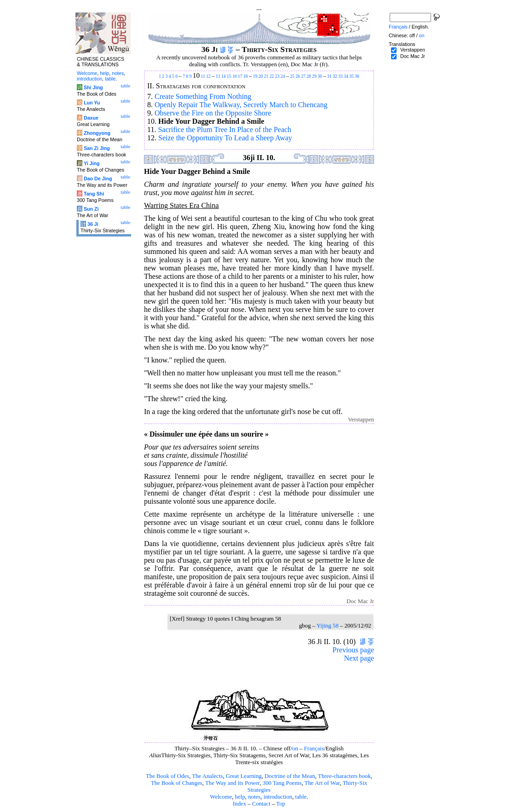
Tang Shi (94, 194)
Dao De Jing (98, 179)
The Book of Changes (177, 783)
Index (239, 804)
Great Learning (244, 776)
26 (298, 76)
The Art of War (322, 783)
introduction (278, 797)
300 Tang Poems (282, 783)
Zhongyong (97, 133)
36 (357, 76)
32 (335, 76)
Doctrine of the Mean (290, 776)
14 (224, 76)
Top (281, 804)
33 (340, 76)
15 (229, 76)
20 (261, 76)
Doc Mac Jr (413, 56)
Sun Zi (91, 209)
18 (246, 76)
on (295, 749)
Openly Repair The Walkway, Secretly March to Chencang (241, 105)
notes (254, 797)
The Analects (207, 776)
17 (240, 76)
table (301, 797)
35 (351, 76)
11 (203, 76)
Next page (359, 658)
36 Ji (93, 224)
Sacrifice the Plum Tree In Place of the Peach (224, 130)
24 (283, 76)
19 (255, 76)
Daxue (91, 118)
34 (346, 76)
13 (218, 76)
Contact (261, 804)
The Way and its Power (232, 783)
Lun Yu (92, 103)
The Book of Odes (167, 776)
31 (329, 76)
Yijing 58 (328, 626)
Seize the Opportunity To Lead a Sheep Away (225, 138)
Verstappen (413, 50)
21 (266, 76)
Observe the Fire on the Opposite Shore (213, 113)
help (240, 797)
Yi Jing (92, 163)
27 (304, 76)
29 (315, 76)
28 (309, 76)
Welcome (221, 797)
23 (277, 76)
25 (293, 76)
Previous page (353, 650)
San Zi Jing (97, 148)
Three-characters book (344, 776)
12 (208, 76)
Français (314, 749)
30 (320, 76)
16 (235, 76)
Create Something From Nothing (203, 96)
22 (272, 76)
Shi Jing (93, 87)
